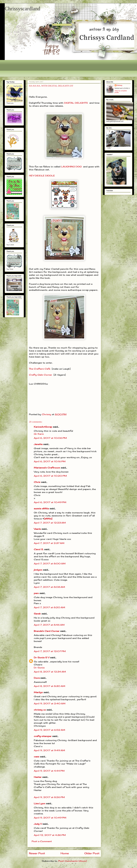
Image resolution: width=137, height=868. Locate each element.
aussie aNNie (41, 508)
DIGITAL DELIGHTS (76, 103)
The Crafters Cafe (40, 369)
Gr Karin (39, 434)
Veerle (37, 529)
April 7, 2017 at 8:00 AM (50, 564)
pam (36, 593)
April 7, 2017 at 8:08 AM (49, 587)
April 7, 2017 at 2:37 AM (49, 543)
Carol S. (39, 549)
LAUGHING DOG (71, 167)
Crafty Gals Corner (41, 375)
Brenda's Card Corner (47, 631)
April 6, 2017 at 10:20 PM (50, 476)
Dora (37, 678)
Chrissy (120, 85)
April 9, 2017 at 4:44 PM (49, 771)
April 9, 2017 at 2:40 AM (50, 703)
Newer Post (37, 853)
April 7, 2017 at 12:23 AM (50, 523)
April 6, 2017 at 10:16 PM (50, 461)
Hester (38, 777)
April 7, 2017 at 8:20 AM (49, 607)
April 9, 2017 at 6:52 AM (49, 730)
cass (37, 757)
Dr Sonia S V (42, 657)
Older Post (92, 853)
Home (65, 853)
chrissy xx (40, 710)
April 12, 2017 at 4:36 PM (50, 835)
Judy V (38, 824)
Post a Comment (42, 841)
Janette (38, 444)
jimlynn (38, 570)
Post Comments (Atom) (73, 861)
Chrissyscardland (22, 9)
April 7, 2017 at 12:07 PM (50, 651)
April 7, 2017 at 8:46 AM (49, 625)
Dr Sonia (39, 668)
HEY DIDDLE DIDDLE (42, 176)
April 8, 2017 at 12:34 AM (50, 672)
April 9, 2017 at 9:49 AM (49, 750)
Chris (37, 482)
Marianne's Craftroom (47, 468)
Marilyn (38, 692)
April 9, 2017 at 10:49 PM (50, 818)
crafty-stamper (43, 736)
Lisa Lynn (40, 803)
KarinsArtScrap (43, 427)
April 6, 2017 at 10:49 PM (50, 502)
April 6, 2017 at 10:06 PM (50, 438)
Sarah (37, 614)
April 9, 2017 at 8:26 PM (49, 797)
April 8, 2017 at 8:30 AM (49, 686)
